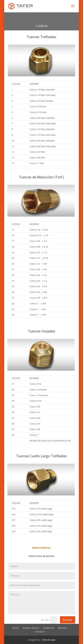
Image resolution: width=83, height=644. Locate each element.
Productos (48, 628)
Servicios (63, 628)
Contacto (40, 632)
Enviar (68, 620)
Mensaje (42, 603)
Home (15, 628)
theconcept (49, 640)
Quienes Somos (31, 628)
